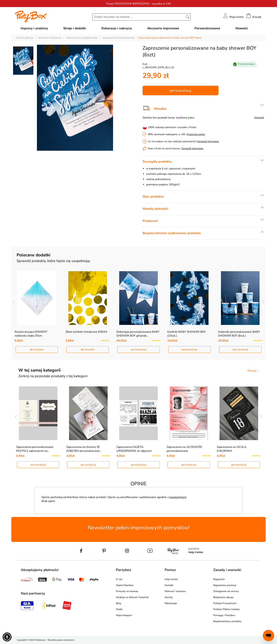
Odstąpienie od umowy (226, 591)
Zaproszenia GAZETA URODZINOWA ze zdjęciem (134, 449)
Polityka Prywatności (225, 603)
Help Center (171, 579)
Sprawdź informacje (208, 141)
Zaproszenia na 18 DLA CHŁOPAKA (232, 449)
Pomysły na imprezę (127, 591)
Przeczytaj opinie (196, 134)
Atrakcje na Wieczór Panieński (132, 597)
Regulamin (219, 579)
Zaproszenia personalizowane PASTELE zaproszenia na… (35, 449)
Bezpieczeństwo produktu (227, 621)
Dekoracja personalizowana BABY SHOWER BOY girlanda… (138, 334)
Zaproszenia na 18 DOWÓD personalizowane (184, 449)
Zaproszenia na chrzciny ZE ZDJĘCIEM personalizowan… (84, 449)
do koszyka (37, 349)
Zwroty (169, 597)
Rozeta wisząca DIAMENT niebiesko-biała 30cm (31, 334)
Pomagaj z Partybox (224, 615)
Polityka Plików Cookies (226, 609)
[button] (7, 637)
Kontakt (169, 585)
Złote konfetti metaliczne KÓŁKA (86, 332)
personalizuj (181, 90)
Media (119, 609)
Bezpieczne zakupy (223, 597)
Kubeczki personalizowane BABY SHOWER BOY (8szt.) (239, 334)
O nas (119, 579)
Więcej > (253, 371)
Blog (118, 603)
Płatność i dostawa (175, 591)
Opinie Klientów (125, 585)
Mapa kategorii (124, 615)
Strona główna (25, 38)
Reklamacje (171, 603)
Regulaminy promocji (225, 585)
